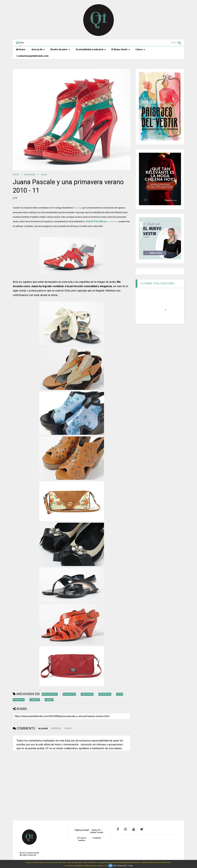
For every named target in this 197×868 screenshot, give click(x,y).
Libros (140, 49)
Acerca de (38, 49)
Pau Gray (77, 208)
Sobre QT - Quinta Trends (97, 831)
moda (44, 175)
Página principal (82, 830)
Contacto (97, 838)
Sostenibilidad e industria (91, 49)
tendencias (30, 175)
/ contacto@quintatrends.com (32, 56)
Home (21, 49)
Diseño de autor (60, 49)
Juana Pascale (94, 221)
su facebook (113, 222)
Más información (120, 866)
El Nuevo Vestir (121, 49)
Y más (130, 866)
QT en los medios (82, 839)
